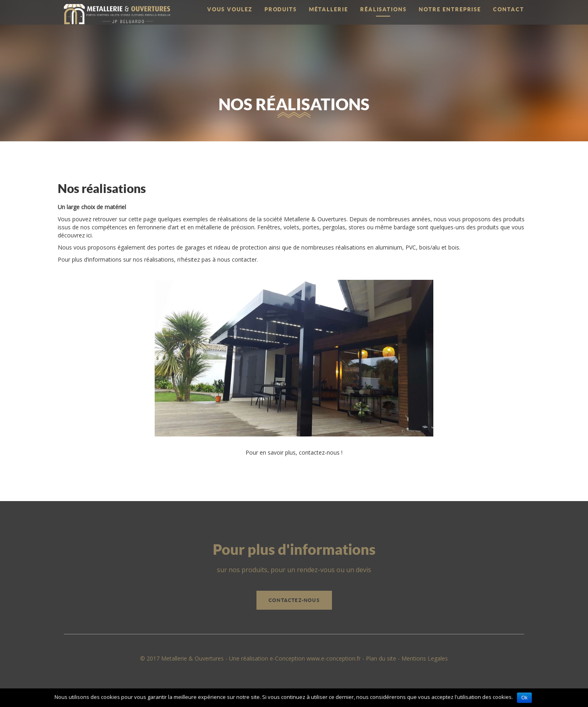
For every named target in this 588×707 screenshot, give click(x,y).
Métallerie (329, 9)
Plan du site (381, 658)
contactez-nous (319, 452)
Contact (509, 9)
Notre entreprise (450, 9)
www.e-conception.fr (334, 658)
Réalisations (383, 9)
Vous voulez (230, 9)
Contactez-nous (294, 600)
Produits (281, 9)
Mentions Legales (425, 658)
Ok (524, 698)
